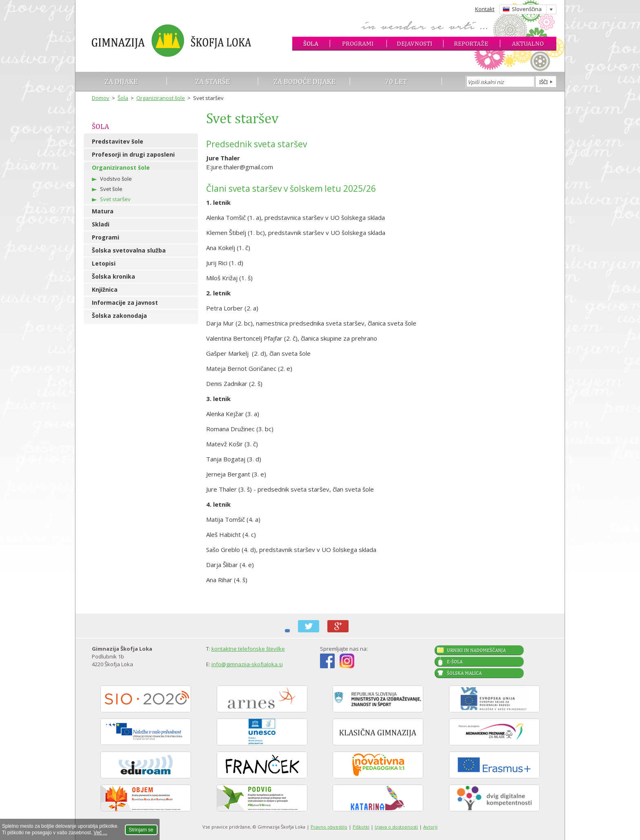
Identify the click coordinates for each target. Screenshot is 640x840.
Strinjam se (141, 830)
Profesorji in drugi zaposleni (133, 154)
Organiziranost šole (161, 98)
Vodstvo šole (116, 179)
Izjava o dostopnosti (396, 827)
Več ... (100, 833)
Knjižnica (105, 289)
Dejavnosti (414, 43)
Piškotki (361, 827)
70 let (396, 81)
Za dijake (121, 81)
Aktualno (528, 43)
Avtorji (430, 827)
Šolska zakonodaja (119, 316)
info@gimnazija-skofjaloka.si (247, 664)
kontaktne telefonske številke (248, 649)
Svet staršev (115, 199)
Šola (311, 43)
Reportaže (471, 43)
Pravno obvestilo (329, 827)
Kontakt (485, 9)
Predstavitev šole (118, 141)
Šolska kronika (113, 276)
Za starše (212, 81)
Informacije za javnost (125, 303)
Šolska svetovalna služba (129, 250)
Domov (101, 98)
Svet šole (111, 189)
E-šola (455, 662)
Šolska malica (464, 673)
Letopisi (104, 263)
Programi (358, 43)
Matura (103, 211)
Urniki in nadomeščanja (476, 650)
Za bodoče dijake (304, 81)
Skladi (101, 224)
